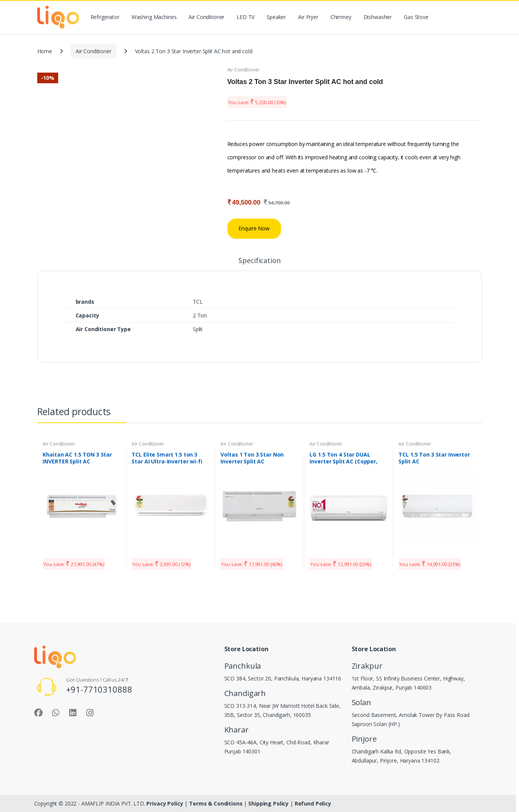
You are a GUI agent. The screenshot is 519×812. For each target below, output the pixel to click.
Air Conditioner (206, 17)
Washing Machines (154, 17)
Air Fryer (308, 17)
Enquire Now (254, 228)
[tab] (259, 264)
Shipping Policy (269, 803)
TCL (198, 302)
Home (45, 51)
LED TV (245, 17)
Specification (259, 261)
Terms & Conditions (216, 803)
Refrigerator (105, 17)
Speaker (276, 17)
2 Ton (200, 315)
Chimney (341, 17)
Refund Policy (313, 803)
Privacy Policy (165, 803)
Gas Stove (416, 17)
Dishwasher (378, 17)
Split (198, 329)
